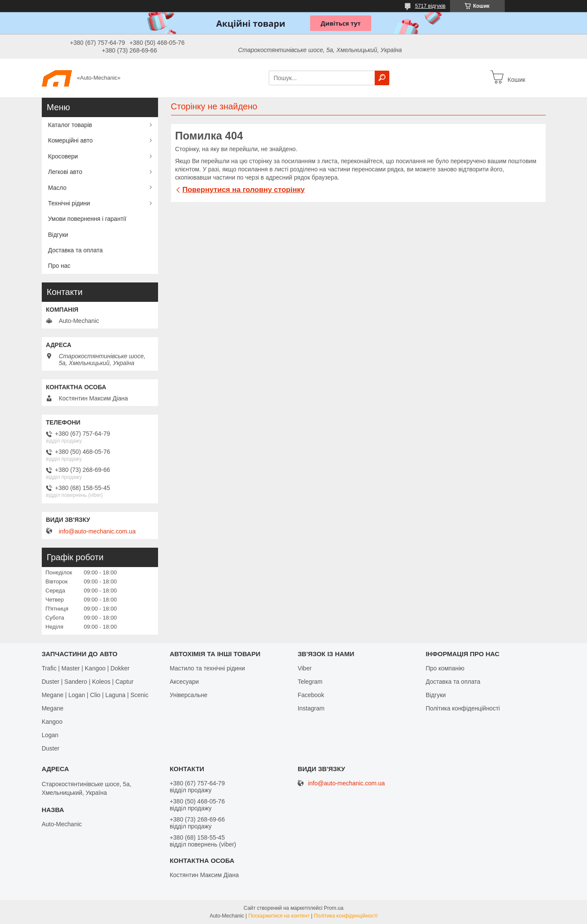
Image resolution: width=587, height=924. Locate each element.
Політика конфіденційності (463, 708)
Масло (57, 188)
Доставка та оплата (76, 250)
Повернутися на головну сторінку (244, 190)
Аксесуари (184, 682)
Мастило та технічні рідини (207, 668)
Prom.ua (334, 908)
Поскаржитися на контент (279, 916)
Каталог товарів (70, 125)
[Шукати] (382, 78)
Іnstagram (311, 708)
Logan (50, 735)
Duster (51, 748)
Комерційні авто (71, 140)
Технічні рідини (69, 203)
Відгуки (58, 235)
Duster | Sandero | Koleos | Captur (88, 682)
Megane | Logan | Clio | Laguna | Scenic (95, 695)
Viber (304, 668)
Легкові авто (65, 172)
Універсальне (189, 695)
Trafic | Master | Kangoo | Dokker (86, 668)
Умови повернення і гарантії (87, 219)
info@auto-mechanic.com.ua (97, 531)
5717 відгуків (430, 6)
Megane (53, 708)
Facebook (311, 695)
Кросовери (63, 156)
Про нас (59, 266)
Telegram (310, 682)
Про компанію (445, 668)
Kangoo (52, 722)
